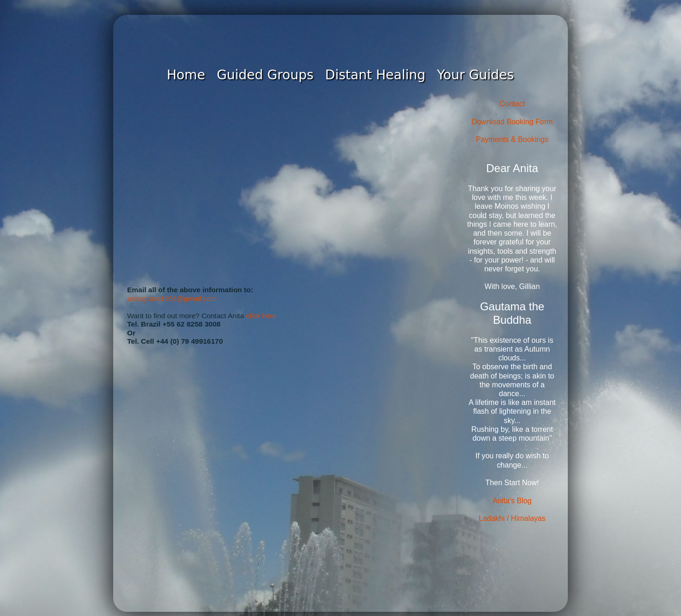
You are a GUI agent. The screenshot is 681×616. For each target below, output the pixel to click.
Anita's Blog (512, 501)
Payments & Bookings (512, 139)
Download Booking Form (512, 122)
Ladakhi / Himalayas (512, 518)
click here (261, 316)
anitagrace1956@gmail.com (172, 298)
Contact (512, 104)
